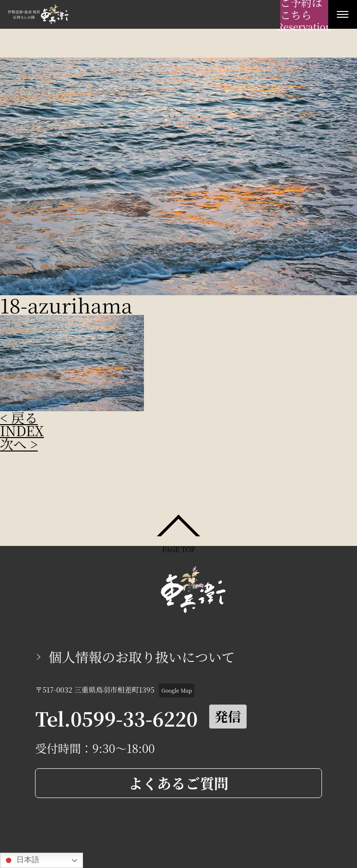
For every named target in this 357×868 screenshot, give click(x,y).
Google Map (177, 690)
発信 (228, 716)
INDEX (22, 430)
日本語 (21, 860)
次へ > (19, 444)
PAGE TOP (178, 549)
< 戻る (19, 417)
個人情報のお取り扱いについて (142, 657)
